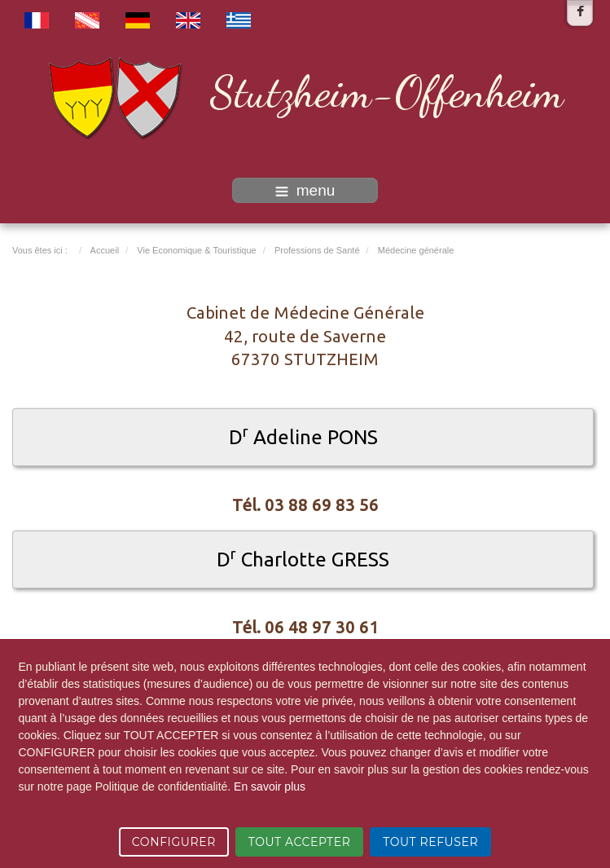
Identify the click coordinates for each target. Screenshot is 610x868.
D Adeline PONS (303, 437)
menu (305, 190)
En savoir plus (270, 786)
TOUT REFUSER (430, 842)
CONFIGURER (174, 842)
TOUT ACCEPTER (300, 842)
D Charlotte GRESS (303, 560)
